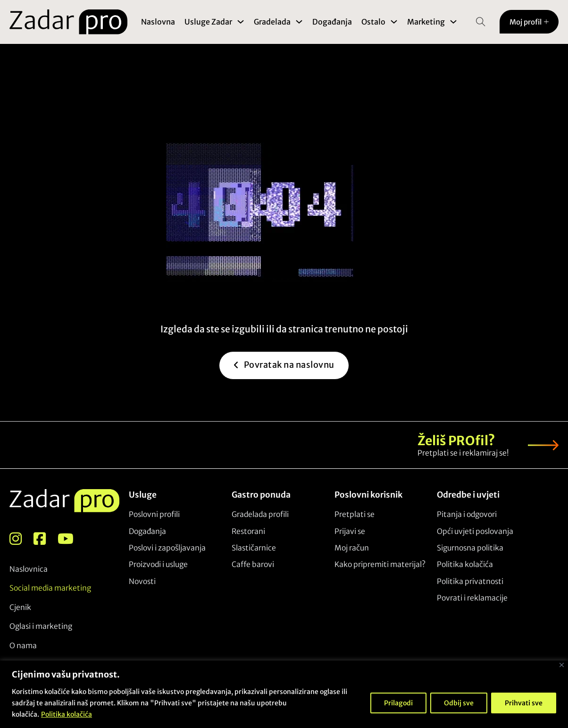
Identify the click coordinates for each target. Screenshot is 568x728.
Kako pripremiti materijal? (380, 564)
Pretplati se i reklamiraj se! (463, 453)
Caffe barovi (253, 564)
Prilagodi (398, 703)
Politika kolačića (67, 714)
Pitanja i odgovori (467, 514)
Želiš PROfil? (456, 441)
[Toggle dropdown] (241, 22)
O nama (23, 646)
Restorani (248, 531)
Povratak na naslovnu (284, 382)
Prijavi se (350, 531)
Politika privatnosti (470, 581)
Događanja (333, 22)
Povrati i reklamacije (472, 598)
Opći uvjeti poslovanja (475, 531)
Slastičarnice (254, 548)
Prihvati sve (524, 703)
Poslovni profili (154, 514)
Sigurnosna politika (470, 548)
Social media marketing (50, 588)
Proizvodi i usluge (158, 564)
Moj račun (352, 548)
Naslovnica (29, 569)
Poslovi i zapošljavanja (167, 548)
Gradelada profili (260, 514)
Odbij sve (459, 703)
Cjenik (20, 607)
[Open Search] (481, 22)
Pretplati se (355, 514)
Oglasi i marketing (41, 626)
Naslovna (159, 22)
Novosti (142, 581)
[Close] (562, 665)
